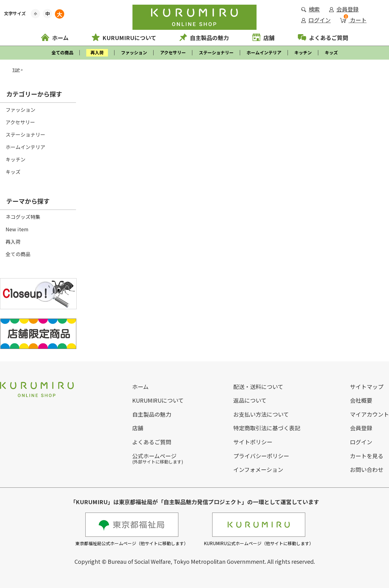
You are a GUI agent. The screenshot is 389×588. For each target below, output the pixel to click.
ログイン (316, 20)
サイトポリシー (253, 442)
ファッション (134, 52)
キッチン (303, 52)
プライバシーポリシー (261, 456)
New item (17, 229)
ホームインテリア (264, 52)
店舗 (263, 38)
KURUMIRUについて (124, 38)
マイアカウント (369, 414)
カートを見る (367, 456)
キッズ (331, 52)
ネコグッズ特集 (23, 217)
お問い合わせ (367, 469)
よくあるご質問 (323, 38)
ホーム (55, 38)
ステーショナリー (216, 52)
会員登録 (344, 9)
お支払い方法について (261, 414)
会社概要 (361, 400)
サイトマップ (367, 387)
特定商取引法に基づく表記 (267, 428)
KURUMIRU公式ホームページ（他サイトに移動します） (259, 529)
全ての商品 (62, 52)
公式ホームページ (154, 456)
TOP (16, 70)
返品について (250, 400)
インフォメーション (258, 469)
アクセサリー (173, 52)
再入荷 (13, 242)
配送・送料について (258, 387)
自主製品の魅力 (204, 38)
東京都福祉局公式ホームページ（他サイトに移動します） (132, 529)
